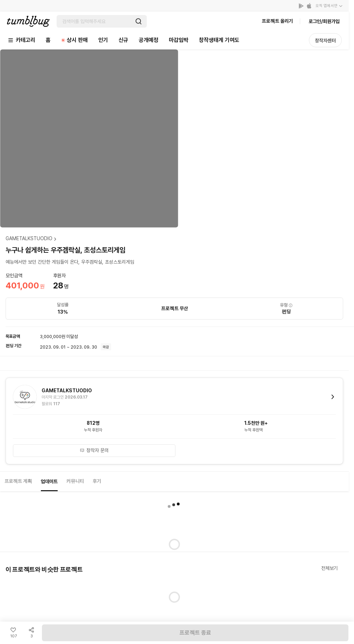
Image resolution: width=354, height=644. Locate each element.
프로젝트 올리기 (277, 21)
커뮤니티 (75, 481)
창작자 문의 (94, 450)
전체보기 (329, 568)
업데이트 (49, 481)
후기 (97, 481)
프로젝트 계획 (18, 481)
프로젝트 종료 (195, 633)
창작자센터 (325, 41)
